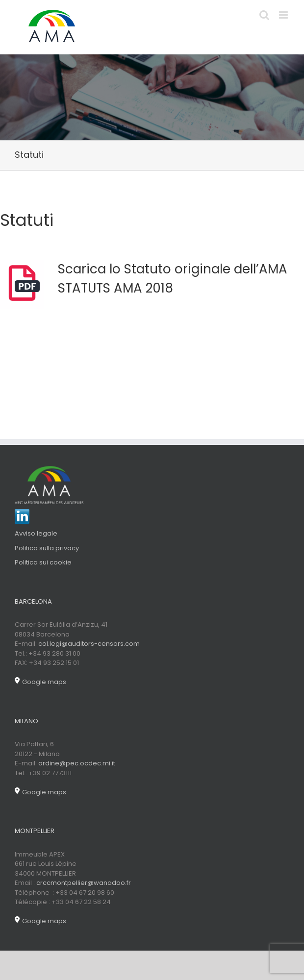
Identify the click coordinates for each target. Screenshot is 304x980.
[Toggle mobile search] (264, 15)
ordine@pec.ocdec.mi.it (77, 763)
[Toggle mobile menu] (284, 15)
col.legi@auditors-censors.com (89, 644)
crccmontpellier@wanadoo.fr (84, 883)
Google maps (40, 682)
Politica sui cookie (43, 562)
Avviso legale (36, 533)
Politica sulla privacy (47, 548)
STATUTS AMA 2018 (115, 288)
